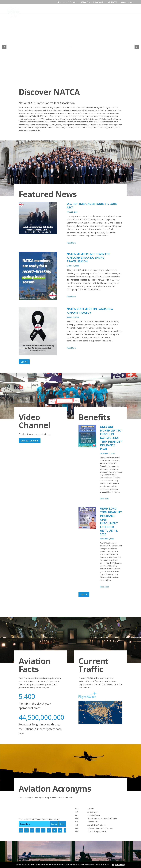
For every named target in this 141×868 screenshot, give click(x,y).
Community (105, 12)
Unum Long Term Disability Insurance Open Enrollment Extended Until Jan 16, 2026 (111, 521)
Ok (113, 865)
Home (71, 12)
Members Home (127, 2)
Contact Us (100, 2)
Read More (71, 243)
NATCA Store (86, 2)
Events (94, 12)
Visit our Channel (30, 441)
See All (24, 362)
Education (117, 12)
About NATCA (82, 12)
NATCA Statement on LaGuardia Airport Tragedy (90, 311)
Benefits (74, 2)
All (21, 830)
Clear (62, 824)
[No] (138, 865)
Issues (127, 12)
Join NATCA (113, 2)
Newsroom (62, 2)
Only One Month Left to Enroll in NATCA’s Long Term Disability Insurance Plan (111, 438)
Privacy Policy (120, 865)
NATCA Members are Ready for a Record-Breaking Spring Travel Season (89, 258)
